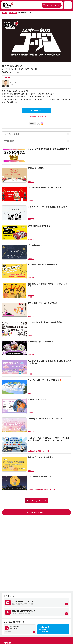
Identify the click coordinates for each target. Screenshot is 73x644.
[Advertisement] (36, 584)
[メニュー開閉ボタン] (68, 5)
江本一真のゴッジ (25, 13)
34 (40, 501)
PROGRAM (13, 13)
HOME (4, 13)
